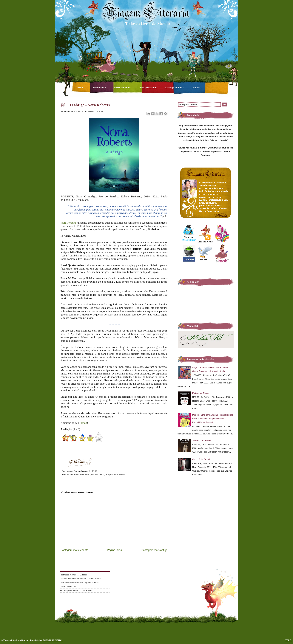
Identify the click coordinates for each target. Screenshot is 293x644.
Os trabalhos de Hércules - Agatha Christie (80, 583)
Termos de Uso (99, 88)
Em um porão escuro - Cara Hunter (76, 590)
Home (81, 88)
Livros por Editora (175, 88)
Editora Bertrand (82, 474)
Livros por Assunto (148, 88)
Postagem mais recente (74, 550)
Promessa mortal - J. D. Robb (74, 575)
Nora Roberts (68, 223)
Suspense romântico (115, 474)
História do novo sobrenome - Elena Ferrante (81, 579)
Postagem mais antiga (154, 550)
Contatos (196, 88)
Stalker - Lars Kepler (202, 440)
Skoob (83, 423)
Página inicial (115, 550)
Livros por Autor (122, 88)
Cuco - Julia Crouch (201, 459)
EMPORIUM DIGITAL (53, 640)
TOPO (289, 640)
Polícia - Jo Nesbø (201, 393)
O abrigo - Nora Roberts (90, 105)
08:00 (94, 471)
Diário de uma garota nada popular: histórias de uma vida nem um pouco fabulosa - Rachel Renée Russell (213, 419)
